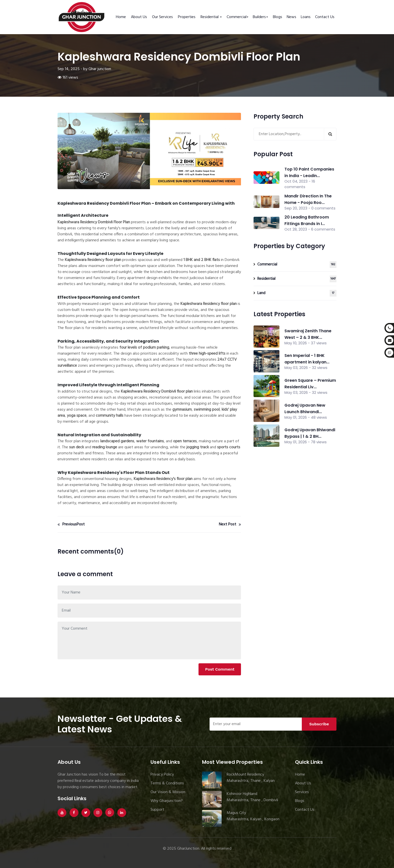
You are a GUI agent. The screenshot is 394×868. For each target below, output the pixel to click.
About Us (139, 17)
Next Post (230, 524)
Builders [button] (259, 17)
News (291, 17)
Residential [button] (210, 17)
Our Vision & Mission (168, 792)
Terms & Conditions (167, 783)
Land (297, 293)
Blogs (278, 17)
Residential (297, 279)
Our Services (162, 17)
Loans (306, 17)
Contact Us (325, 17)
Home (121, 17)
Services (302, 792)
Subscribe (319, 724)
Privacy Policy (162, 775)
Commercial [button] (237, 17)
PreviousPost (71, 524)
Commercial (297, 265)
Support (157, 810)
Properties (187, 17)
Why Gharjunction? (167, 801)
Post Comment (220, 669)
